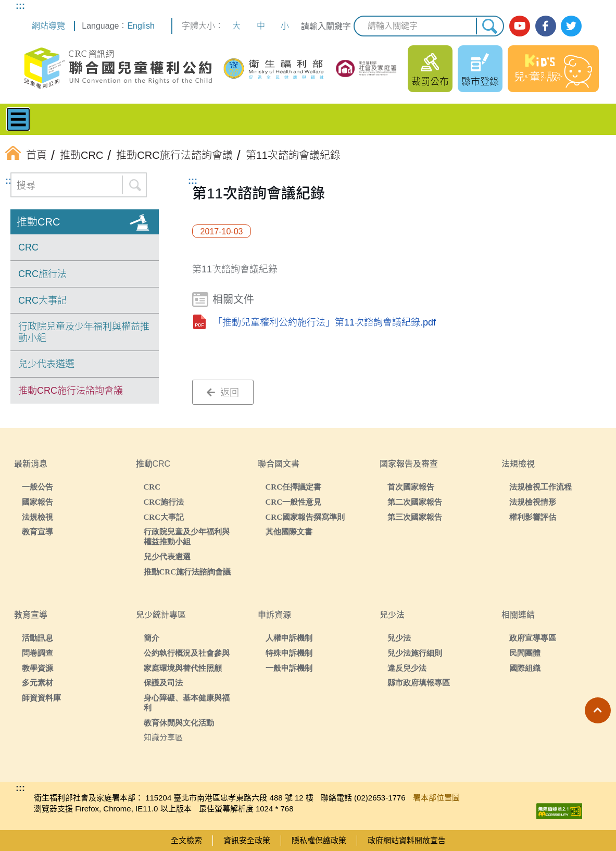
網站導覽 (48, 26)
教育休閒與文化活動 (179, 723)
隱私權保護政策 (319, 840)
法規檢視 (37, 517)
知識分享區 (163, 737)
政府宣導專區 (533, 638)
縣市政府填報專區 (419, 683)
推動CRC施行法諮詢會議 (71, 391)
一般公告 (37, 487)
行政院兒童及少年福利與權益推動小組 (84, 332)
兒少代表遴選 (46, 364)
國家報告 (37, 502)
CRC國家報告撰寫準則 (305, 517)
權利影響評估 (533, 517)
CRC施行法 (42, 274)
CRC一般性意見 (294, 502)
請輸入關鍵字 (326, 26)
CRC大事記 (42, 301)
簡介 (152, 638)
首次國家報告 (411, 487)
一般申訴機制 (289, 668)
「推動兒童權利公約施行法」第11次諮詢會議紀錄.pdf (324, 322)
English (141, 26)
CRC (28, 247)
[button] (598, 710)
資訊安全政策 (247, 840)
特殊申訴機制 (289, 653)
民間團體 (525, 653)
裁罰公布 (430, 82)
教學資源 (37, 668)
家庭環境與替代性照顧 (183, 668)
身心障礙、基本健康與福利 (187, 703)
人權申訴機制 (289, 638)
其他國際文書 (289, 531)
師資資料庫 (41, 698)
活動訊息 (37, 638)
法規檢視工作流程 (540, 487)
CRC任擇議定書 (294, 487)
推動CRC (38, 222)
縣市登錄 (480, 82)
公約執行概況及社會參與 (187, 653)
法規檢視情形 (533, 502)
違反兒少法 (407, 668)
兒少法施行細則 (415, 653)
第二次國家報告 (415, 502)
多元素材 (37, 683)
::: (20, 6)
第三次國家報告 (415, 517)
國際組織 (525, 668)
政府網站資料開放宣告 (407, 840)
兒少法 (399, 638)
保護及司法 (163, 683)
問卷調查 (37, 653)
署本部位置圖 (436, 798)
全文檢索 (186, 840)
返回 (223, 393)
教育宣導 (37, 531)
